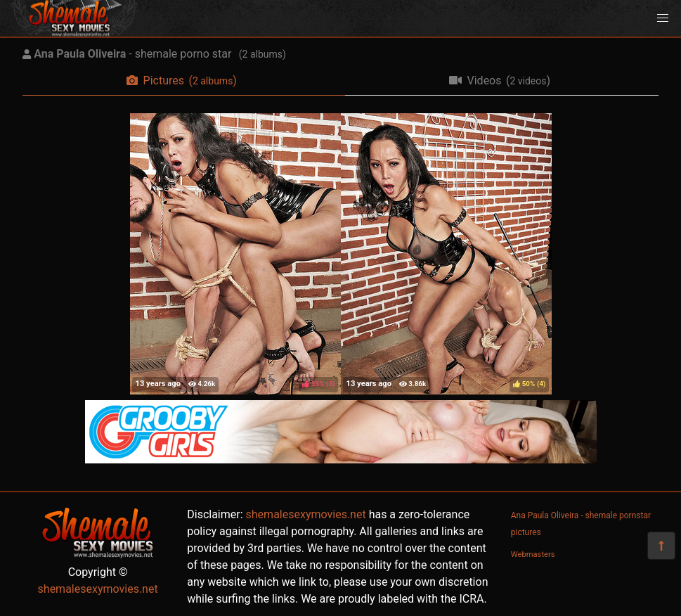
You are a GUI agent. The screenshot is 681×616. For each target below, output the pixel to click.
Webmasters (533, 554)
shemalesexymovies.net (98, 589)
